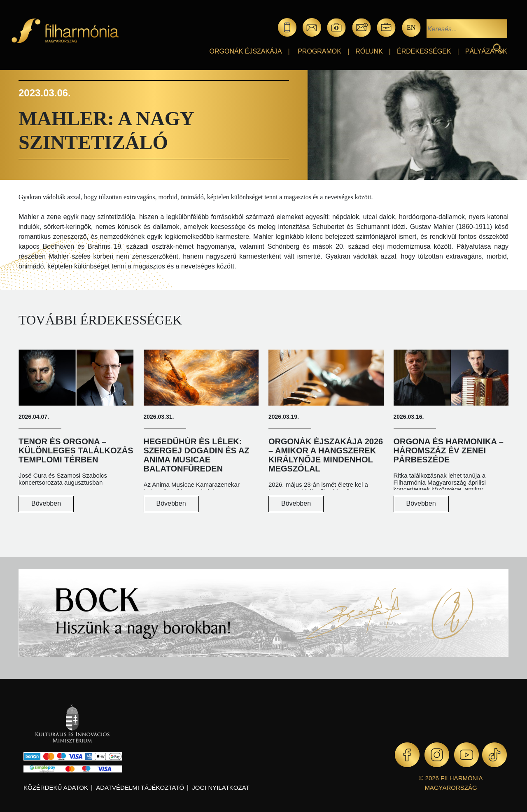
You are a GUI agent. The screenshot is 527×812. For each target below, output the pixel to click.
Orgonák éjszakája (246, 51)
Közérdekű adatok (56, 787)
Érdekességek (424, 51)
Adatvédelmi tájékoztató (140, 787)
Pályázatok (486, 51)
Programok (319, 51)
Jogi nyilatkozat (220, 787)
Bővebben (46, 503)
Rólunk (369, 51)
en (411, 27)
